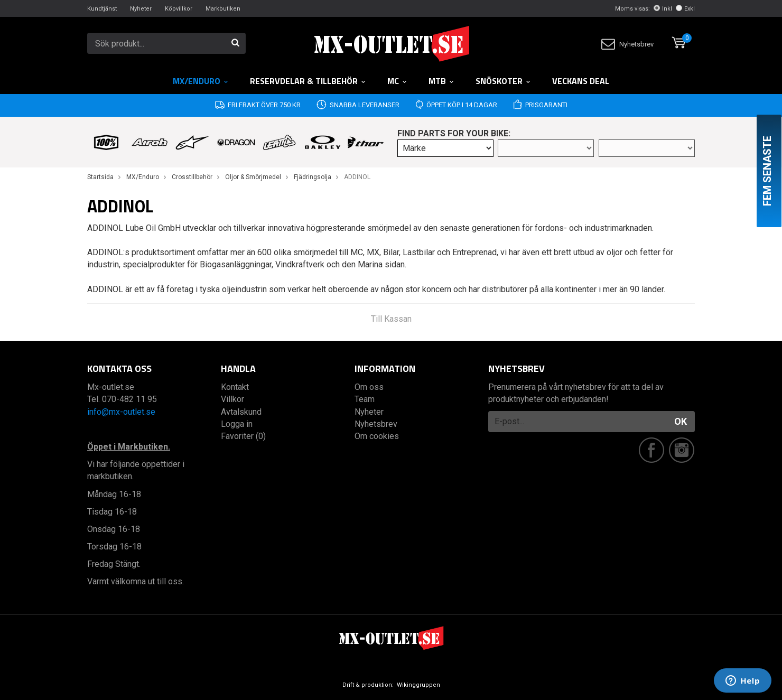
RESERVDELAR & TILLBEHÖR (308, 81)
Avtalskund (241, 412)
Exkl (685, 9)
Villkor (232, 399)
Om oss (369, 387)
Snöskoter (503, 81)
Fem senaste (767, 171)
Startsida (100, 177)
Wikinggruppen (418, 685)
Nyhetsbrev (627, 44)
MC (397, 81)
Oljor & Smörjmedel (253, 177)
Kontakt (235, 387)
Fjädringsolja (313, 177)
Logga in (237, 424)
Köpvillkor (179, 9)
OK (681, 421)
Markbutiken (223, 9)
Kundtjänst (102, 9)
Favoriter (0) (243, 436)
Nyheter (141, 9)
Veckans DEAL (581, 81)
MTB (441, 81)
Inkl (663, 9)
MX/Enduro (201, 81)
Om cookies (377, 436)
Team (365, 399)
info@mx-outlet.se (121, 412)
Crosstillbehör (192, 177)
